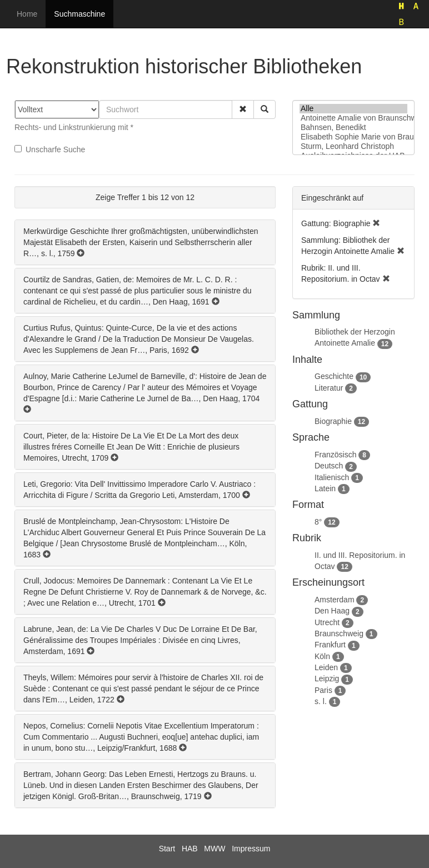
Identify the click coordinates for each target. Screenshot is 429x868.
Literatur (329, 388)
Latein (325, 488)
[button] (243, 109)
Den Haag (332, 611)
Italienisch (332, 477)
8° (318, 522)
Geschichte (334, 376)
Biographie (333, 421)
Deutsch (329, 466)
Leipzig (327, 679)
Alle (353, 109)
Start (167, 849)
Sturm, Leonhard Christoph (353, 146)
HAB (190, 849)
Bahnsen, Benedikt (353, 128)
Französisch (335, 455)
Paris (323, 690)
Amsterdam (335, 600)
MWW (214, 849)
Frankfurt (330, 645)
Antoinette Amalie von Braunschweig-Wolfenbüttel (353, 118)
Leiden (326, 667)
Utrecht (327, 622)
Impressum (251, 849)
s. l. (321, 701)
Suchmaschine (79, 14)
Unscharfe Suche (50, 149)
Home (27, 14)
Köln (322, 656)
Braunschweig (339, 633)
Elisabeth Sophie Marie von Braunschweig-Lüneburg (353, 137)
